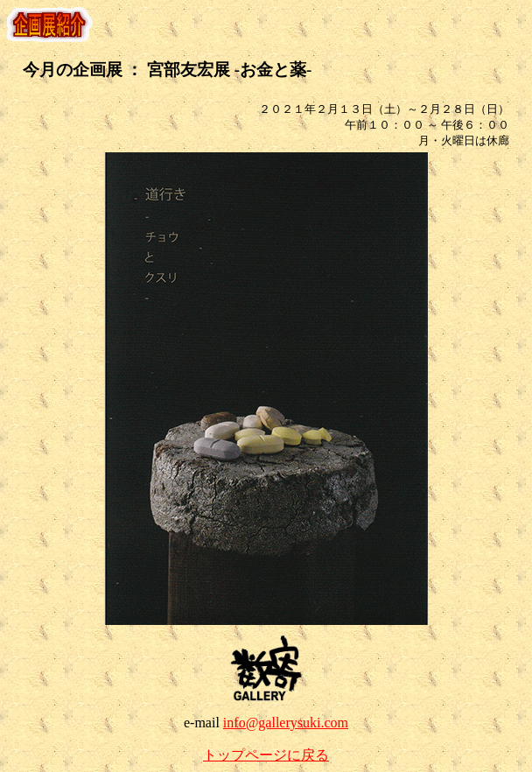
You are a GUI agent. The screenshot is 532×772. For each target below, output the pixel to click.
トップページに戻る (266, 755)
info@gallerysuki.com (286, 723)
